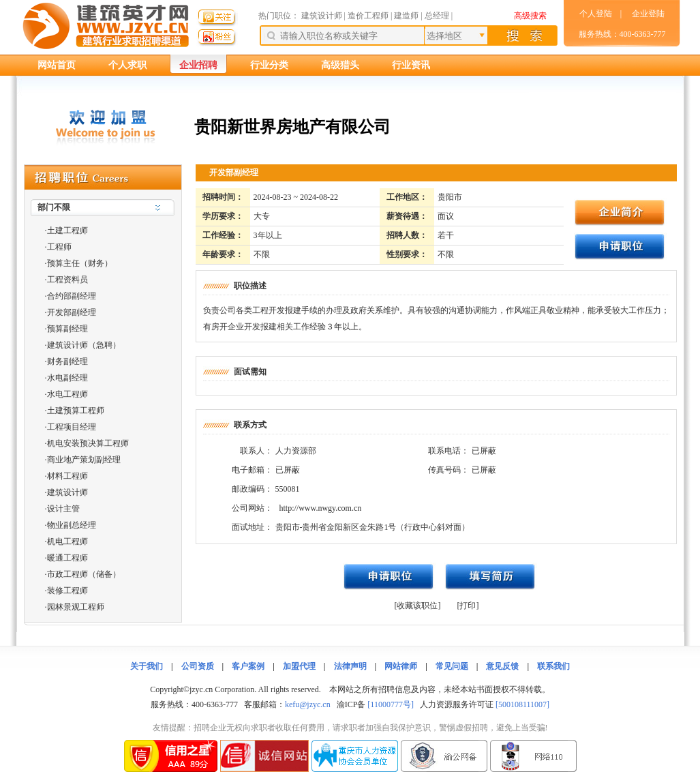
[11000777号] (391, 704)
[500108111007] (522, 704)
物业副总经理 (72, 525)
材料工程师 (67, 476)
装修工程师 (67, 591)
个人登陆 (596, 14)
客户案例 (248, 666)
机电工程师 (67, 541)
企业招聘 (198, 65)
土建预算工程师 (76, 411)
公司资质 (198, 666)
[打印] (468, 606)
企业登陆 (648, 14)
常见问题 (452, 666)
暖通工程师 (67, 558)
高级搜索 (530, 16)
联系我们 (553, 666)
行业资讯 (411, 65)
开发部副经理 (72, 312)
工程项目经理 (72, 427)
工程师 (59, 247)
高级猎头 (340, 65)
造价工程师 (368, 16)
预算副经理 (67, 329)
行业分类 (269, 65)
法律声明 (350, 666)
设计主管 (63, 509)
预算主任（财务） (80, 263)
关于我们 (147, 666)
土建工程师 (67, 230)
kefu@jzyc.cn (308, 704)
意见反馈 (502, 666)
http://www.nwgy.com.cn (321, 508)
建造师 (406, 16)
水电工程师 (67, 394)
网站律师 (401, 666)
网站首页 (57, 65)
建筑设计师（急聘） (84, 345)
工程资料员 (67, 280)
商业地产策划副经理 (84, 460)
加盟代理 (299, 666)
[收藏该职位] (418, 606)
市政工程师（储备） (84, 574)
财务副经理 (67, 361)
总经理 (437, 16)
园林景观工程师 (76, 607)
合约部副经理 (72, 296)
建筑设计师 (323, 16)
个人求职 (127, 65)
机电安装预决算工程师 (88, 443)
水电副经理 (67, 378)
